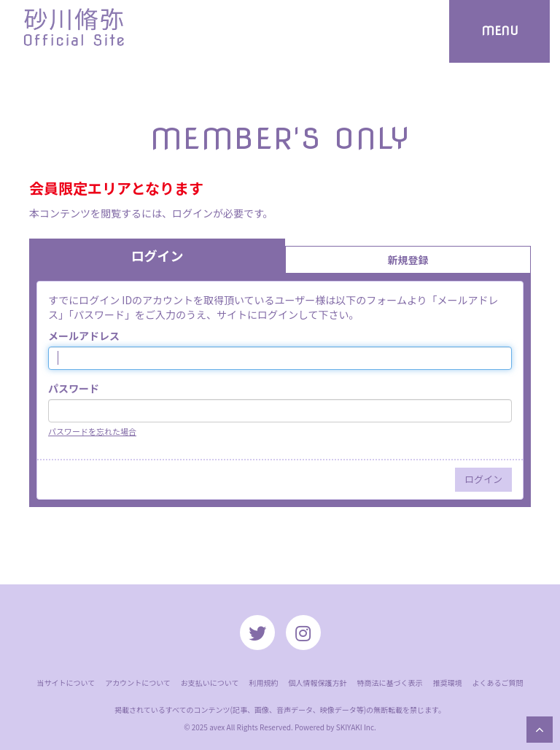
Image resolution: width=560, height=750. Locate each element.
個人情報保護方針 (318, 683)
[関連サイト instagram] (303, 633)
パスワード (74, 388)
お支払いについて (210, 683)
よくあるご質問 (498, 683)
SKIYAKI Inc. (356, 727)
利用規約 (264, 683)
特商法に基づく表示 (390, 683)
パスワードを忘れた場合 (92, 431)
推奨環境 (448, 683)
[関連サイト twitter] (257, 633)
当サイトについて (66, 683)
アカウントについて (138, 683)
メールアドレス (84, 336)
